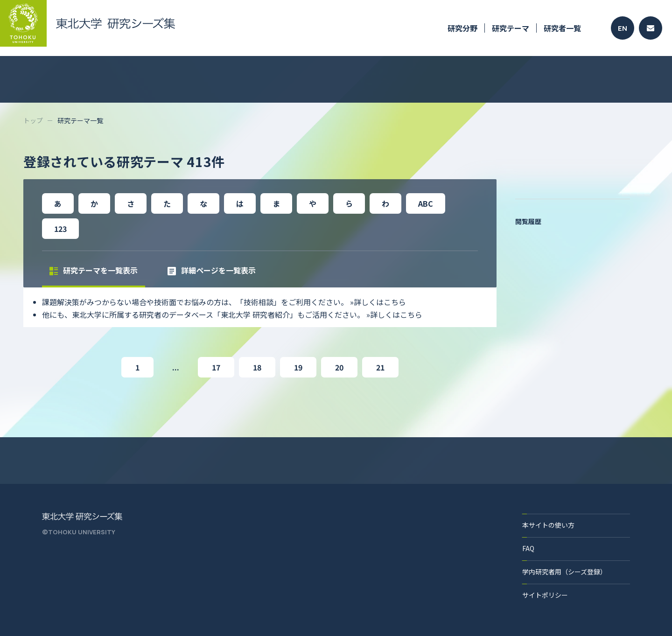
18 (257, 367)
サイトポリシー (545, 595)
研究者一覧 (562, 28)
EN (623, 28)
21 (380, 367)
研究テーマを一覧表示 (94, 270)
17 (216, 367)
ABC (426, 203)
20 (339, 367)
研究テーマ (511, 28)
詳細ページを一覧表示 (212, 270)
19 (298, 367)
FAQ (528, 548)
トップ (33, 120)
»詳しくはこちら (378, 302)
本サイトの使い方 (548, 525)
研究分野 (462, 28)
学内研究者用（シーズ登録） (564, 572)
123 (60, 229)
